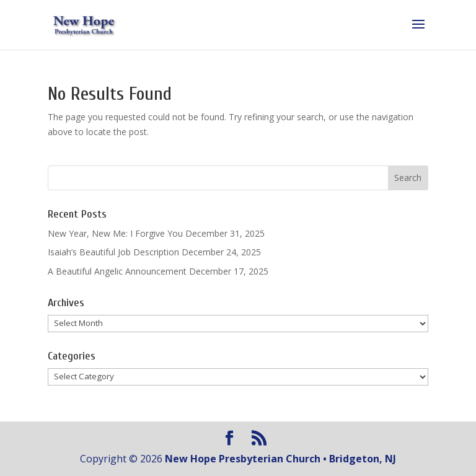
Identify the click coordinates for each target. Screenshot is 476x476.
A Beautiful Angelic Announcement (117, 271)
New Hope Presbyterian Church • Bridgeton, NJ (280, 459)
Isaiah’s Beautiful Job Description (113, 252)
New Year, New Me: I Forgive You (115, 233)
